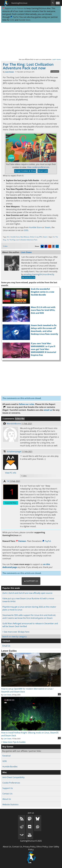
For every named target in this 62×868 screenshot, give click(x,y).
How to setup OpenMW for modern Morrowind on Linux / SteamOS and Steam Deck (31, 689)
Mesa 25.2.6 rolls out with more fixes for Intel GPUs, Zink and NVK (43, 310)
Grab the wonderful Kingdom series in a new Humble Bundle (43, 292)
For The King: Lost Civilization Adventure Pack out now (28, 66)
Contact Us (7, 794)
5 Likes (5, 246)
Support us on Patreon (13, 8)
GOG (12, 20)
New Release (25, 237)
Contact (6, 641)
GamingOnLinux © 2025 (31, 841)
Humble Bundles (10, 767)
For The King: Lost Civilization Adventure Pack (22, 240)
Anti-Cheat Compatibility (13, 777)
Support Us (8, 788)
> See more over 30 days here (16, 632)
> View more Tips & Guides (13, 742)
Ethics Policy (42, 847)
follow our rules (26, 404)
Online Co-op (34, 237)
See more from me (28, 277)
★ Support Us (31, 581)
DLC (8, 237)
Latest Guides (9, 651)
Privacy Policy (29, 847)
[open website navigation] (58, 3)
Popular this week (11, 588)
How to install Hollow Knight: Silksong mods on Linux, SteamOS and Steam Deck (31, 733)
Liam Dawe (9, 72)
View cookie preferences (38, 167)
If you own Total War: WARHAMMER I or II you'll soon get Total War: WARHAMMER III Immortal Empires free (43, 349)
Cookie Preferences (11, 783)
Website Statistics (10, 804)
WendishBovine (14, 424)
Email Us (6, 646)
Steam (48, 227)
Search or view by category (14, 637)
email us (48, 410)
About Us (7, 799)
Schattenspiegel (14, 452)
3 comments (55, 71)
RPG (41, 237)
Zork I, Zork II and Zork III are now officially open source (27, 593)
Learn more (56, 59)
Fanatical (6, 756)
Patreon (21, 541)
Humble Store (24, 20)
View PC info (11, 473)
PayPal (14, 17)
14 (8, 481)
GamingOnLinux (19, 3)
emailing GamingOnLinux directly (39, 274)
